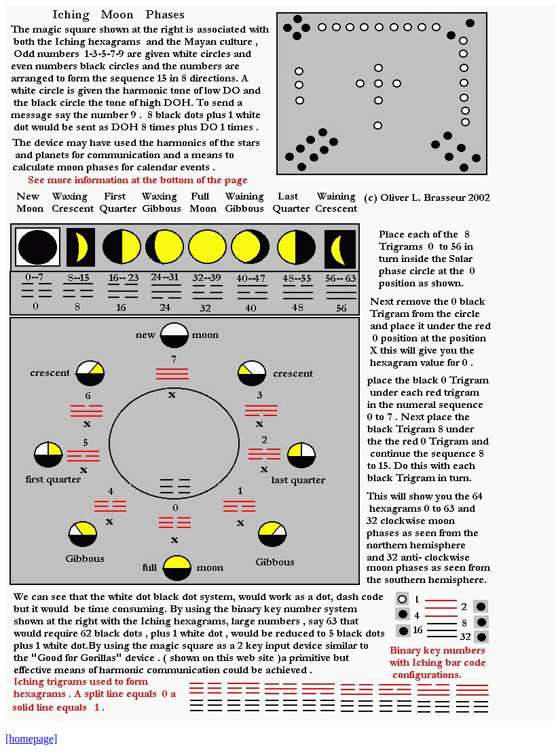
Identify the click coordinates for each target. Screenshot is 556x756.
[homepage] (31, 739)
